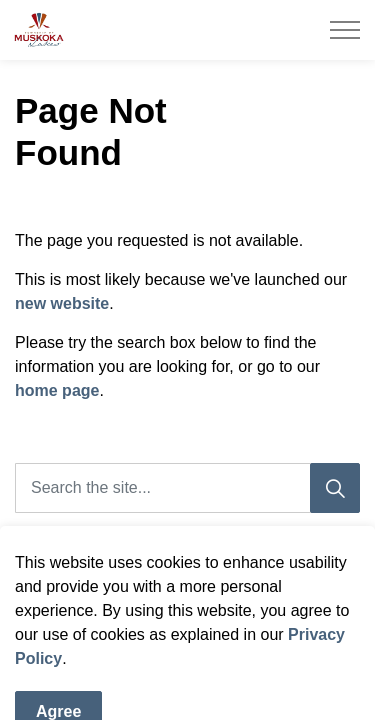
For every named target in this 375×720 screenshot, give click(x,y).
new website (62, 303)
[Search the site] (187, 488)
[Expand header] (345, 30)
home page (57, 390)
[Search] (335, 488)
